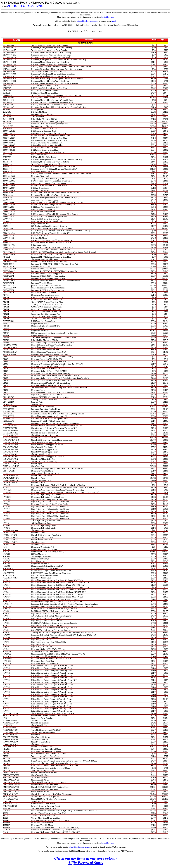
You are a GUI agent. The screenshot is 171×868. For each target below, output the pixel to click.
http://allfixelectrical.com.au (88, 21)
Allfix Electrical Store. (85, 863)
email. (114, 21)
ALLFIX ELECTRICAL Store (25, 6)
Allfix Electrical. (107, 17)
